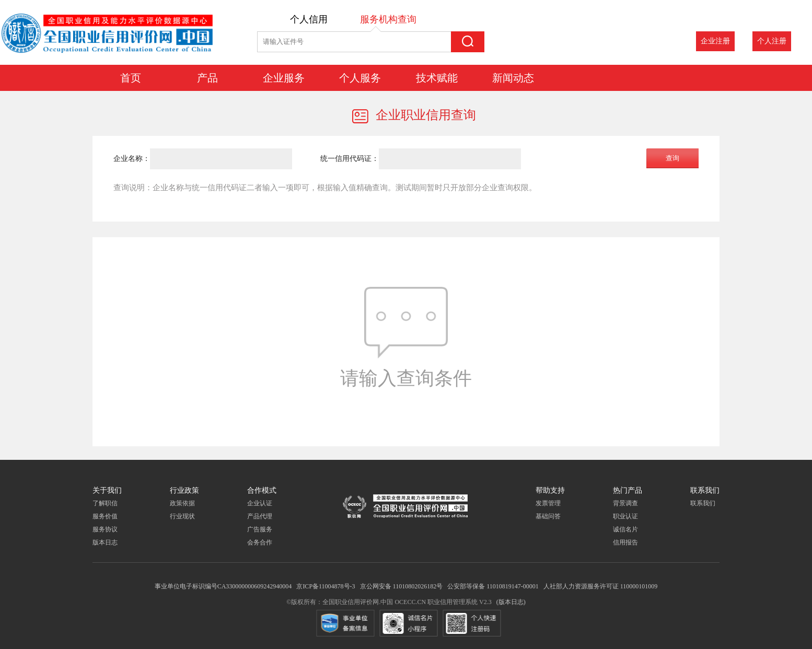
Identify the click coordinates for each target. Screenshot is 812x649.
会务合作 (260, 542)
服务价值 (105, 516)
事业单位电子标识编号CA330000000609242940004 (223, 586)
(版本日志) (511, 602)
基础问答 (548, 516)
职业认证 (625, 516)
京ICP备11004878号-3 (326, 586)
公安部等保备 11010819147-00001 (493, 586)
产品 (207, 77)
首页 (131, 77)
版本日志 (105, 542)
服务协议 (105, 529)
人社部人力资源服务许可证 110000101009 (601, 586)
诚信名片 (625, 529)
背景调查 (625, 503)
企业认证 (260, 503)
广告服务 (260, 529)
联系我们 (703, 503)
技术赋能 (437, 77)
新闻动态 (513, 77)
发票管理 (548, 503)
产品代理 (260, 516)
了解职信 (105, 503)
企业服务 (284, 77)
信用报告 (625, 542)
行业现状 (182, 516)
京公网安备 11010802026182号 (402, 586)
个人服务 (360, 77)
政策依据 (182, 503)
